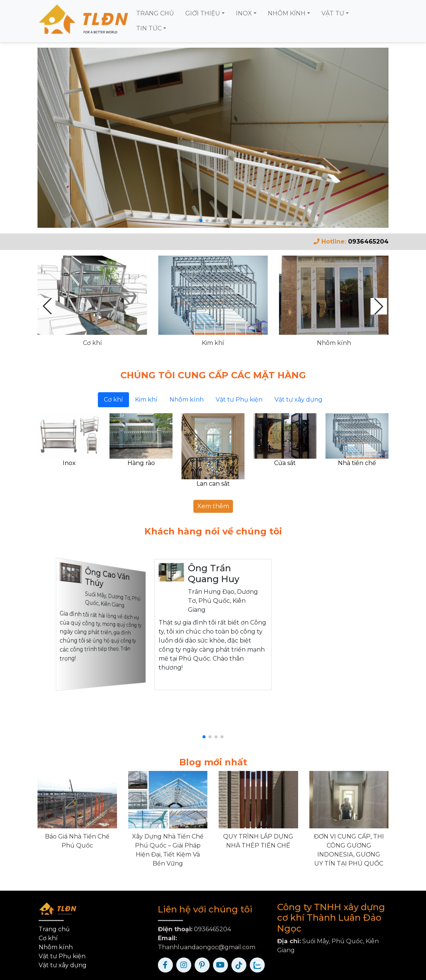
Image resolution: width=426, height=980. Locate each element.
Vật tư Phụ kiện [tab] (239, 400)
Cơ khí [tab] (113, 400)
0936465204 (368, 242)
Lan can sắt (213, 484)
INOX (244, 13)
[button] (379, 306)
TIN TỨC (149, 28)
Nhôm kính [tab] (187, 400)
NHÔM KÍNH (287, 13)
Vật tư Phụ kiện (62, 956)
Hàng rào (141, 463)
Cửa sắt (285, 463)
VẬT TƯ (333, 13)
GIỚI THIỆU (203, 13)
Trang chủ (54, 929)
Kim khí (213, 343)
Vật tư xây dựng (63, 965)
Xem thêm (213, 506)
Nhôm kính (334, 343)
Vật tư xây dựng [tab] (298, 400)
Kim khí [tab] (146, 400)
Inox (69, 463)
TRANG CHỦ (155, 13)
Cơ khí (92, 343)
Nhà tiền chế (357, 463)
